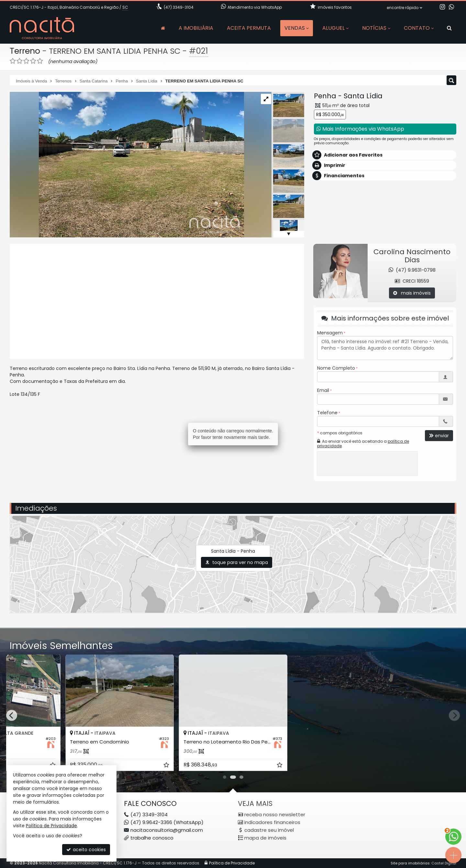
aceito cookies (86, 850)
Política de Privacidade (51, 826)
